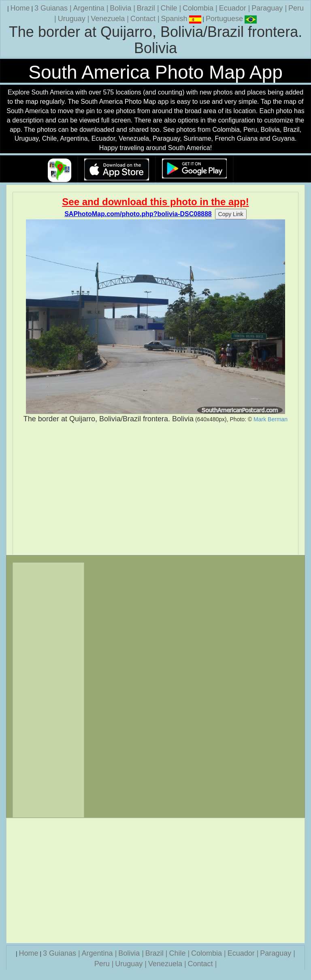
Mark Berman (271, 419)
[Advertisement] (155, 489)
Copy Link (231, 214)
